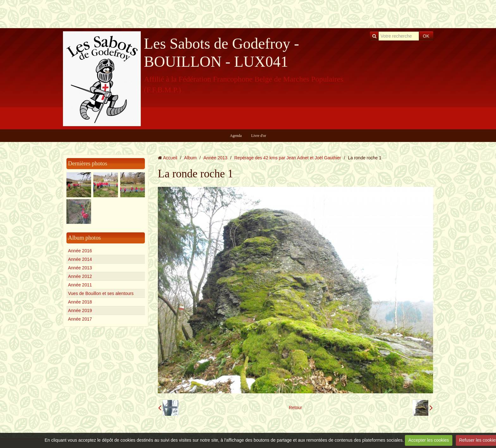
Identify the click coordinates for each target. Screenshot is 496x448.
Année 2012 (80, 276)
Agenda (236, 136)
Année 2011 (80, 285)
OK (426, 36)
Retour (295, 408)
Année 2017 (80, 319)
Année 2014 (80, 259)
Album (190, 158)
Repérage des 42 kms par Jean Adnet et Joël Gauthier (288, 158)
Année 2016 (80, 251)
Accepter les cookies (429, 440)
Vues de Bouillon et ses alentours (101, 293)
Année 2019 (80, 310)
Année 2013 (80, 268)
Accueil (170, 158)
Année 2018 (80, 302)
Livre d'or (259, 136)
